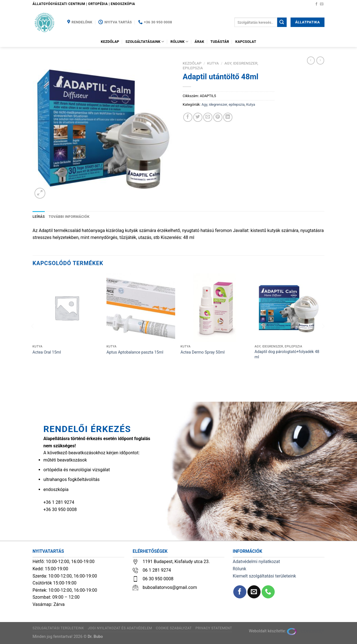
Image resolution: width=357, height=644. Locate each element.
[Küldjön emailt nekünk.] (322, 4)
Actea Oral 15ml (47, 352)
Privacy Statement (214, 628)
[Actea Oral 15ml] (67, 308)
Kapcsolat (246, 42)
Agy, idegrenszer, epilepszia (223, 104)
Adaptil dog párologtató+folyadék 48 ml (287, 354)
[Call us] (268, 592)
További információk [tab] (69, 217)
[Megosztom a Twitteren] (198, 117)
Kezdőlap (110, 42)
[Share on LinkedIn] (228, 117)
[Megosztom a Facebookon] (188, 117)
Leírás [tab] (39, 217)
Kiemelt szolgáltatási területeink (264, 576)
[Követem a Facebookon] (316, 4)
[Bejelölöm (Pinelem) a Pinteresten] (218, 117)
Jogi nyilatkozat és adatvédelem (120, 628)
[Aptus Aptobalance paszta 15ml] (141, 308)
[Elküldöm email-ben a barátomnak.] (208, 117)
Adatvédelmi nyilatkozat (256, 562)
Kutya (213, 63)
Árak (199, 42)
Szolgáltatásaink (145, 42)
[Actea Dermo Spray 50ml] (215, 308)
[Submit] (282, 22)
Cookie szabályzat (174, 628)
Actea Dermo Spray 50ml (203, 352)
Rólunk (179, 42)
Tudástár (220, 42)
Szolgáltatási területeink (58, 628)
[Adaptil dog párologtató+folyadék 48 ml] (289, 308)
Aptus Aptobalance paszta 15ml (135, 352)
